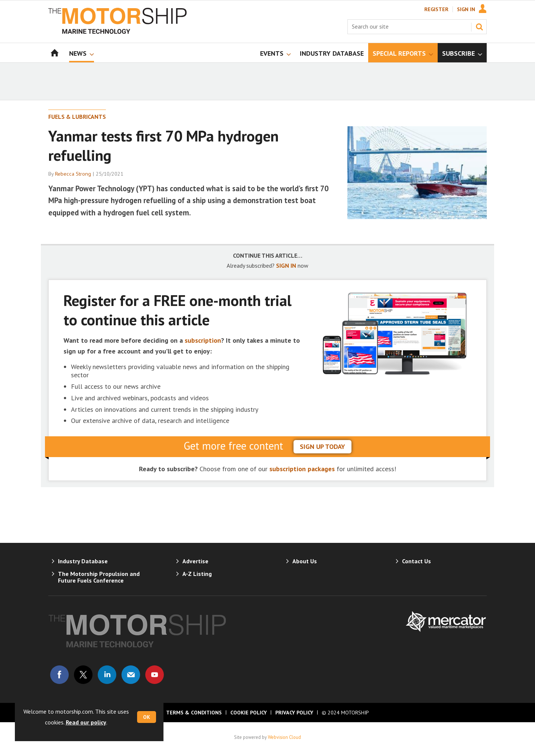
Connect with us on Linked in (107, 675)
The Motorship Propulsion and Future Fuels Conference (99, 577)
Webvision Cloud (284, 737)
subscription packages (302, 469)
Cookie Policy (249, 713)
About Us (305, 561)
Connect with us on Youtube (155, 675)
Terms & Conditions (194, 713)
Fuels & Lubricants (77, 117)
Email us (131, 675)
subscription (203, 340)
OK (147, 717)
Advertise (195, 561)
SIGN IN (286, 265)
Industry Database (83, 561)
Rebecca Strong (73, 174)
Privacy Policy (294, 713)
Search (479, 27)
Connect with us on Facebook (59, 675)
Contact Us (416, 561)
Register (436, 9)
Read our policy (86, 722)
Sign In (466, 9)
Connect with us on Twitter (83, 675)
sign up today (322, 447)
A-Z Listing (197, 574)
